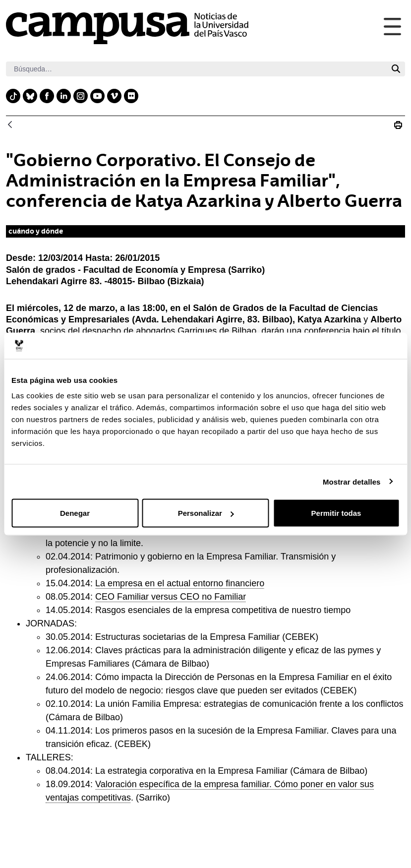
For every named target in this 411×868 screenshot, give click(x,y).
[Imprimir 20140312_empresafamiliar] (398, 125)
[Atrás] (10, 125)
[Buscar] (196, 69)
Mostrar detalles (352, 481)
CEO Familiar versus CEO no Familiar (171, 597)
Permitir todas (336, 513)
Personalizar (206, 513)
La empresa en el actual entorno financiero (180, 583)
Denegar (75, 513)
